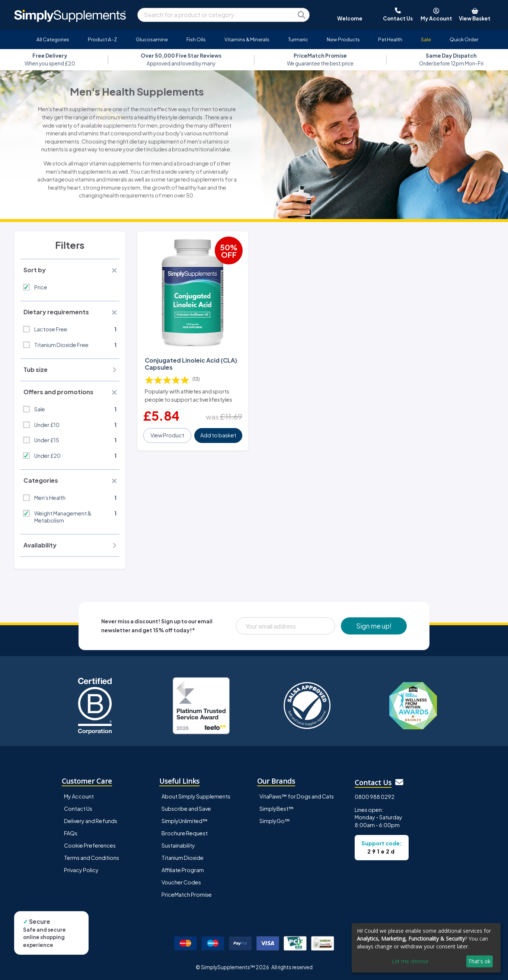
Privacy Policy (81, 870)
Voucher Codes (181, 882)
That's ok (479, 961)
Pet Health (390, 39)
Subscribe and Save (186, 809)
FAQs (71, 833)
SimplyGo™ (275, 821)
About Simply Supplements (196, 796)
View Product (167, 435)
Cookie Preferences (90, 845)
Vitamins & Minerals (247, 39)
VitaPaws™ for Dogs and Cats (297, 796)
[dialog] (426, 948)
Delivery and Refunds (91, 821)
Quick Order (464, 39)
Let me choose (410, 961)
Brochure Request (185, 833)
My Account (79, 796)
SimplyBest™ (277, 809)
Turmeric (298, 39)
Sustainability (178, 845)
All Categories (53, 39)
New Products (343, 39)
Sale (426, 39)
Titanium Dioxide (183, 858)
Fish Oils (196, 39)
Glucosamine (152, 39)
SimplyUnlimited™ (185, 821)
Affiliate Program (183, 870)
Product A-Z (103, 39)
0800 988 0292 (375, 797)
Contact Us (78, 809)
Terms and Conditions (92, 858)
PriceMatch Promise (187, 894)
